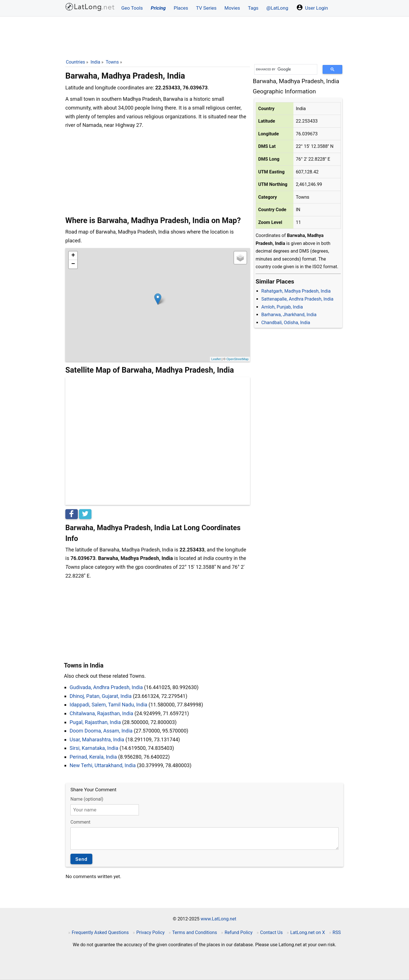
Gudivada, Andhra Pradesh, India (106, 687)
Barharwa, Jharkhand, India (289, 315)
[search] (284, 69)
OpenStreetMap (237, 359)
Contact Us (271, 932)
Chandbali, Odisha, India (286, 323)
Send (81, 859)
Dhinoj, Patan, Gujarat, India (101, 696)
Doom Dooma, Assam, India (101, 731)
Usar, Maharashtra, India (97, 739)
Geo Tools (132, 8)
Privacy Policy (151, 932)
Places (181, 8)
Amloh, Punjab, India (282, 307)
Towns (112, 62)
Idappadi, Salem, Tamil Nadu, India (108, 705)
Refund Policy (239, 932)
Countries (75, 62)
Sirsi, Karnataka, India (94, 748)
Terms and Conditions (195, 932)
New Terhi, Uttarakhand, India (103, 765)
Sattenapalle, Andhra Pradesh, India (297, 299)
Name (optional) (87, 799)
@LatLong (277, 8)
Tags (253, 8)
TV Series (206, 8)
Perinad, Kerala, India (93, 757)
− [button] (73, 264)
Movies (232, 8)
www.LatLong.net (218, 919)
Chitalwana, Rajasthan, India (101, 713)
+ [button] (73, 256)
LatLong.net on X (308, 932)
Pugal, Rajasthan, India (95, 722)
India (95, 62)
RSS (337, 932)
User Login (312, 7)
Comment (80, 822)
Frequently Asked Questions (100, 932)
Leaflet (216, 359)
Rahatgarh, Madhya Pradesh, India (296, 291)
